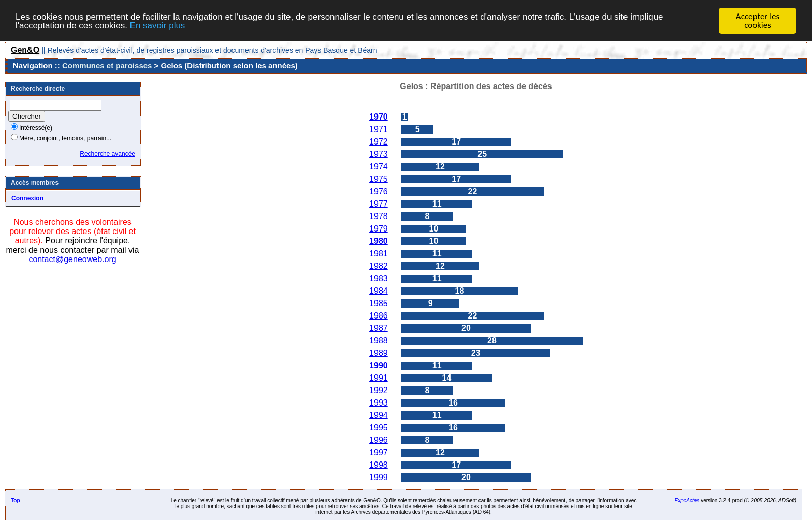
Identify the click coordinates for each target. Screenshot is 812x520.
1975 (379, 179)
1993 (379, 403)
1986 (379, 316)
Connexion (27, 198)
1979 (379, 229)
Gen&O (25, 50)
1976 (379, 191)
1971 (379, 129)
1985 (379, 303)
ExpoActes (687, 501)
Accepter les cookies (758, 21)
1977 (379, 204)
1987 (379, 328)
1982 (379, 266)
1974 (379, 167)
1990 (379, 365)
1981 (379, 254)
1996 (379, 440)
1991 (379, 378)
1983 (379, 278)
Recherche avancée (107, 154)
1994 (379, 415)
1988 (379, 341)
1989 (379, 353)
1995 (379, 428)
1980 (379, 241)
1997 (379, 452)
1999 (379, 477)
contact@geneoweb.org (72, 259)
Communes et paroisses (107, 66)
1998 (379, 465)
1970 (379, 117)
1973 (379, 154)
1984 (379, 291)
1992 (379, 390)
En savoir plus (158, 25)
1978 (379, 216)
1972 (379, 142)
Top (16, 501)
